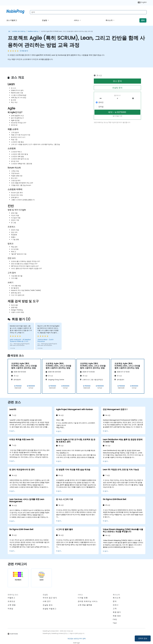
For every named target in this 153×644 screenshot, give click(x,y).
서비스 (77, 20)
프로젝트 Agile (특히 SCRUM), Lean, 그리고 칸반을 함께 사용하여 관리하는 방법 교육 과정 (67, 31)
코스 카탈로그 (12, 20)
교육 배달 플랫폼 (85, 605)
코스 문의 (117, 81)
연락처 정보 (143, 638)
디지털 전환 (83, 598)
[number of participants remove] (101, 98)
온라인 (101, 102)
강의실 (101, 107)
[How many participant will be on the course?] (117, 98)
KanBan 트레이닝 (33, 31)
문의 (143, 20)
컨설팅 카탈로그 (50, 609)
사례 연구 (47, 601)
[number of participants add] (134, 98)
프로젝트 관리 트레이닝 (19, 31)
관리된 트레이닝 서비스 (88, 601)
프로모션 (11, 601)
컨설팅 (45, 20)
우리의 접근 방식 (50, 598)
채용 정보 (117, 616)
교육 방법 (12, 605)
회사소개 (109, 20)
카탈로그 (11, 598)
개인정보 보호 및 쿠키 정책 (76, 639)
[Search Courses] (88, 12)
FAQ (115, 619)
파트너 (116, 605)
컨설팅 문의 (117, 88)
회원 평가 (117, 612)
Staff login (77, 643)
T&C (115, 623)
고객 (115, 609)
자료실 (10, 609)
